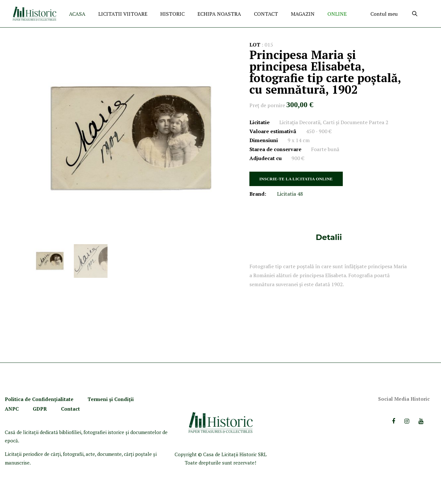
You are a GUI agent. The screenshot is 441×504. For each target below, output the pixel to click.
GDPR (40, 409)
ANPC (12, 409)
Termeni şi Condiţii (111, 399)
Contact (70, 409)
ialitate (65, 399)
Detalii (329, 237)
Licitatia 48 (290, 194)
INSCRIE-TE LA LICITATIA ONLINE (296, 179)
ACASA (77, 14)
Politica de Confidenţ (30, 399)
